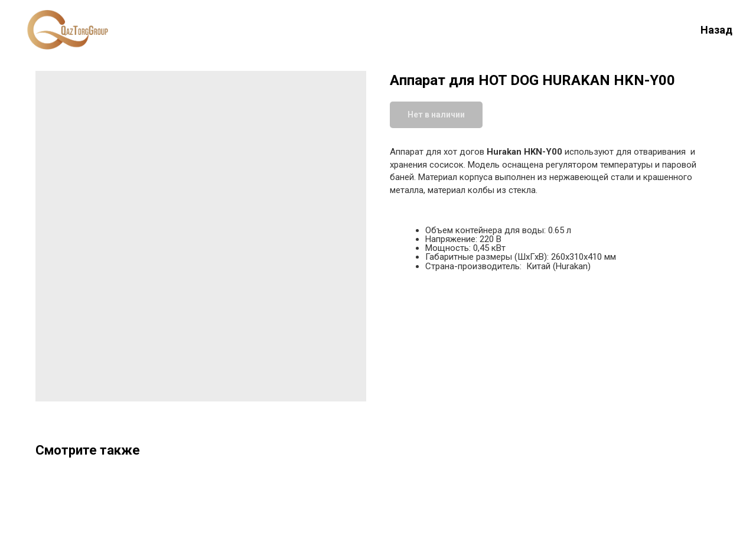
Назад (716, 30)
